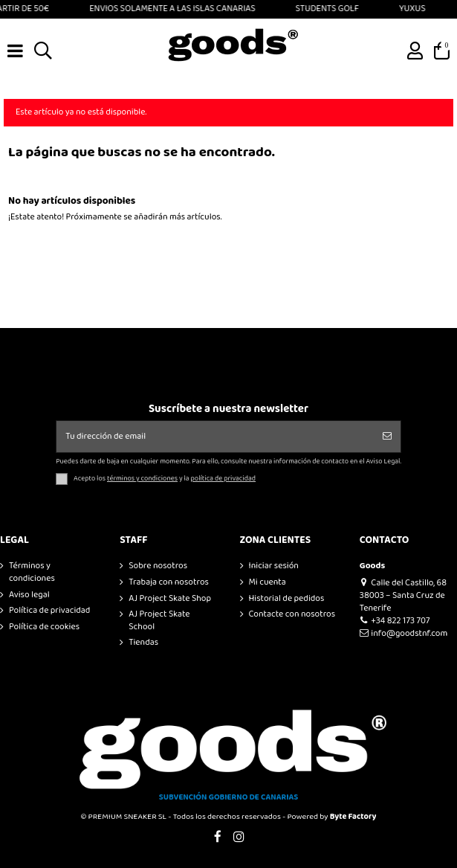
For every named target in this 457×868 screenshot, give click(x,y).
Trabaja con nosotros (169, 583)
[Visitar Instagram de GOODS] (239, 838)
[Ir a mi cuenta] (415, 51)
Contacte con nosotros (292, 615)
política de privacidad (223, 479)
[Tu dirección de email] (215, 437)
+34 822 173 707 (395, 621)
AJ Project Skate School (159, 621)
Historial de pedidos (287, 599)
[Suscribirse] (387, 437)
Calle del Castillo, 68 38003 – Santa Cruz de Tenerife (403, 595)
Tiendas (143, 643)
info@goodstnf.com (404, 633)
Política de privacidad (49, 611)
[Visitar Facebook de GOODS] (218, 838)
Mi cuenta (268, 583)
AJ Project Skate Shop (170, 599)
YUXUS (416, 9)
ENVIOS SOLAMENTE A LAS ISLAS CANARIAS (176, 9)
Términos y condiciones (32, 573)
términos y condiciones (142, 479)
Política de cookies (44, 627)
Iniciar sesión (274, 566)
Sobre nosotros (158, 566)
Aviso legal (29, 595)
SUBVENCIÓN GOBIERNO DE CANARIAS (229, 797)
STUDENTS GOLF (330, 9)
